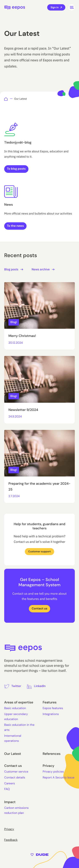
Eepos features (53, 708)
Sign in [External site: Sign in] (56, 7)
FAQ (7, 789)
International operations (13, 738)
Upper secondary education (16, 717)
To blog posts (16, 169)
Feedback (11, 840)
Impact (10, 802)
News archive (43, 269)
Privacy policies (53, 772)
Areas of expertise (19, 702)
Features (50, 702)
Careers (9, 783)
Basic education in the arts (19, 727)
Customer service (16, 772)
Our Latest (13, 754)
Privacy (49, 766)
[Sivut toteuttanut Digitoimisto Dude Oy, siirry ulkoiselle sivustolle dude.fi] (39, 855)
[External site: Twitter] (13, 686)
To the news (15, 226)
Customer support (39, 551)
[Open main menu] (72, 7)
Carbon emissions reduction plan (16, 810)
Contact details (15, 778)
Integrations (51, 714)
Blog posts (14, 269)
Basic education (15, 708)
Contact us (39, 609)
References (52, 754)
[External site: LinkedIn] (36, 686)
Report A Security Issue (59, 778)
